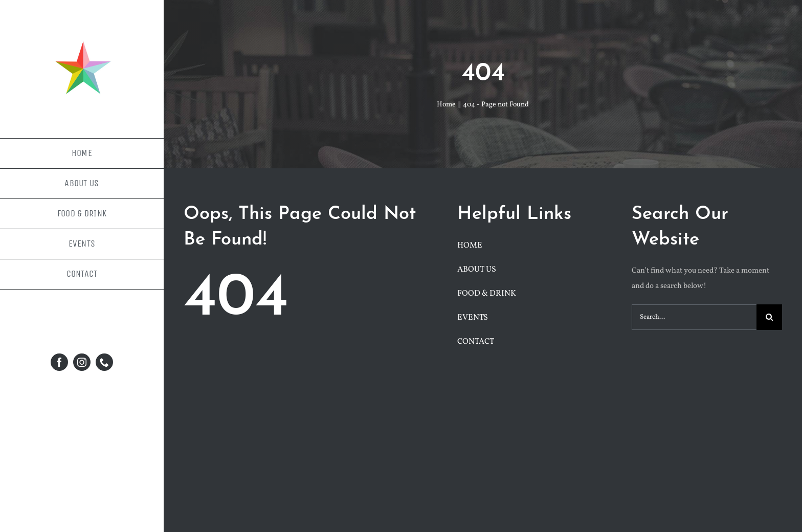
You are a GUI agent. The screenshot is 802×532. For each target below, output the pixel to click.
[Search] (769, 317)
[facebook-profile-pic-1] (82, 35)
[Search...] (694, 317)
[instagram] (82, 362)
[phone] (104, 362)
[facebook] (59, 362)
